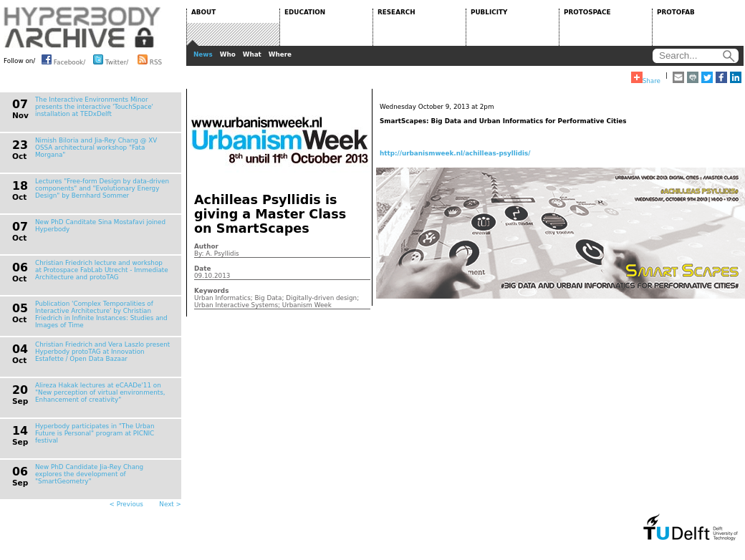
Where (280, 54)
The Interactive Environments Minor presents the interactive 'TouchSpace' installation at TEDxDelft (94, 107)
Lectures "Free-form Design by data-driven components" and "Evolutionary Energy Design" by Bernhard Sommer (102, 188)
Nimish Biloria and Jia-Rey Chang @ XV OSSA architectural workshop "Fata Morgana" (96, 148)
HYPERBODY (82, 27)
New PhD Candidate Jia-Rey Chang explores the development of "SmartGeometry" (89, 474)
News (203, 54)
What (252, 54)
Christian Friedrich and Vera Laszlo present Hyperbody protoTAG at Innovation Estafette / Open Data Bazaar (102, 352)
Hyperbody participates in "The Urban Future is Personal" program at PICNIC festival (95, 433)
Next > (170, 504)
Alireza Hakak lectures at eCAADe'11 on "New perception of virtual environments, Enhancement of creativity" (100, 392)
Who (228, 54)
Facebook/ (63, 59)
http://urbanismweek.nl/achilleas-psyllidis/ (455, 153)
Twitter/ (111, 59)
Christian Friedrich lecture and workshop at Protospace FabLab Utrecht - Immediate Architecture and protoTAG (102, 270)
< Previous (126, 504)
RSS (150, 59)
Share (646, 78)
